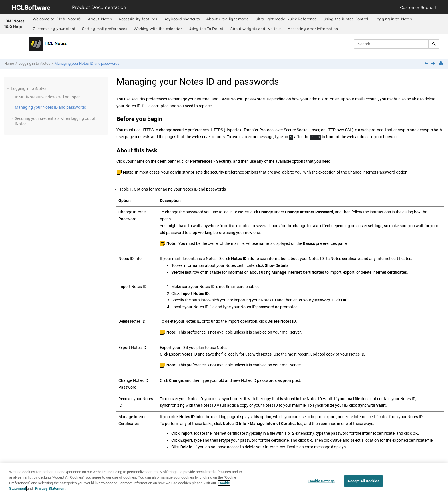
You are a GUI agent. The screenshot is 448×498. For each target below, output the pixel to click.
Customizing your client (54, 29)
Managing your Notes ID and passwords (87, 63)
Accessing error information (313, 29)
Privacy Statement (50, 489)
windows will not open (48, 97)
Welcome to (57, 19)
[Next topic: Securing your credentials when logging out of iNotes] (434, 64)
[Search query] (397, 44)
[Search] (434, 44)
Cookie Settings (322, 481)
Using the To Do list (206, 29)
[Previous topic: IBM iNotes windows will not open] (427, 64)
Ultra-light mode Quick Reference (286, 19)
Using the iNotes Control (346, 19)
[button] (9, 88)
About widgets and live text (255, 29)
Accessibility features (138, 19)
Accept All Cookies (363, 481)
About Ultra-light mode (227, 19)
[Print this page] (441, 64)
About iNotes (100, 19)
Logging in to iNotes (393, 19)
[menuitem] (57, 19)
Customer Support (418, 7)
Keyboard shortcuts (182, 19)
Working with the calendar (158, 29)
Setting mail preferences (104, 29)
